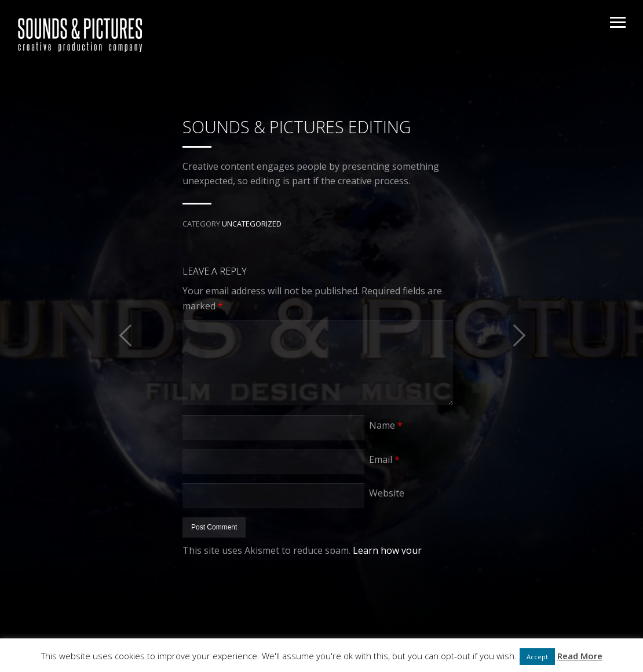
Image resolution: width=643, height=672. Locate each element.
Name (386, 425)
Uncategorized (252, 224)
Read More (580, 656)
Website (387, 493)
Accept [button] (537, 657)
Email (384, 459)
